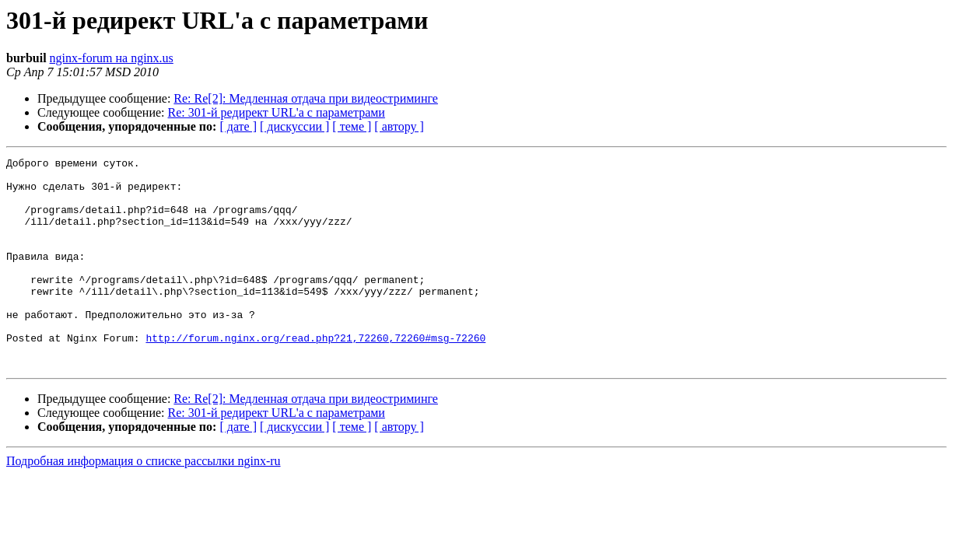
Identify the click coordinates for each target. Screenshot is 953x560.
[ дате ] (238, 126)
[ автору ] (399, 126)
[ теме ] (352, 126)
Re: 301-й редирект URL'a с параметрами (277, 112)
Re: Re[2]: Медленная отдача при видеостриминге (306, 98)
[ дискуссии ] (294, 126)
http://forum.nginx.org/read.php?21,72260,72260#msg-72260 (315, 375)
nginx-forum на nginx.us (112, 58)
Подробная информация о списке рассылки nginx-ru (144, 503)
